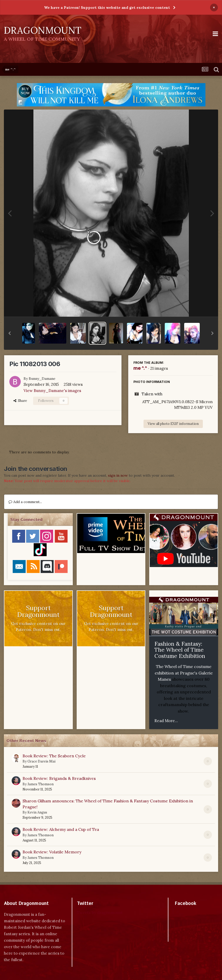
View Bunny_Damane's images (52, 391)
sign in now (118, 475)
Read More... (166, 721)
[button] (10, 333)
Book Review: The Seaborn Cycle (54, 756)
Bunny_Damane (42, 379)
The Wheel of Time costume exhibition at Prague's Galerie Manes (184, 673)
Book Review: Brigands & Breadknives (59, 778)
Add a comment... (25, 502)
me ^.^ (140, 368)
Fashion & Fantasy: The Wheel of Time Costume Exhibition (180, 650)
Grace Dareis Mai (41, 761)
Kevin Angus (37, 812)
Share (20, 401)
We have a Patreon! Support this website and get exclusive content (107, 8)
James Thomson (41, 784)
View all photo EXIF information (173, 424)
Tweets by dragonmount (100, 913)
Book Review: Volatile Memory (52, 852)
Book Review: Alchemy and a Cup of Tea (61, 829)
